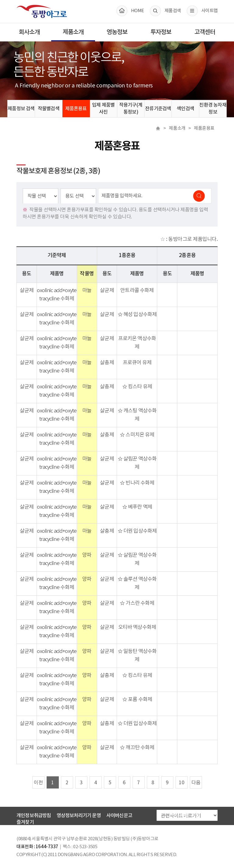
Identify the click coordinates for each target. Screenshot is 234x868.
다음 (196, 783)
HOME (137, 11)
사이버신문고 (119, 816)
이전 (38, 783)
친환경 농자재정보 (213, 109)
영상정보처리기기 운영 (79, 816)
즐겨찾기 (25, 822)
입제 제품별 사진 (103, 109)
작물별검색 (49, 109)
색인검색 (185, 109)
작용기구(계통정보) (131, 109)
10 (182, 783)
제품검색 (173, 11)
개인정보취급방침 (34, 816)
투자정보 (161, 32)
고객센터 (205, 32)
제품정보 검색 (21, 109)
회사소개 (29, 32)
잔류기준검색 (158, 109)
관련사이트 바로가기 (189, 815)
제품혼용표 (76, 109)
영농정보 (117, 32)
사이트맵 (209, 11)
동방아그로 (42, 11)
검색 (202, 196)
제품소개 (73, 32)
